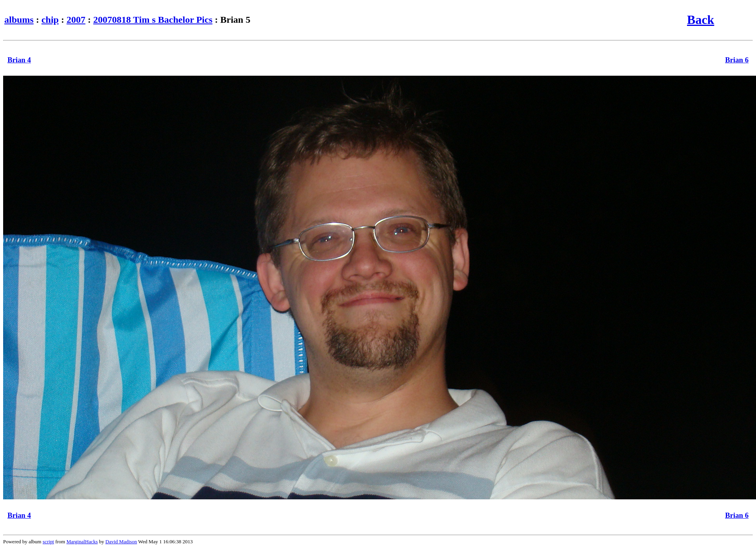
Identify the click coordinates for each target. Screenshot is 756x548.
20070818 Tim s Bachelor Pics (153, 20)
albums (19, 20)
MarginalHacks (82, 542)
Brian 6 (737, 60)
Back (701, 20)
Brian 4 (19, 60)
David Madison (121, 542)
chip (50, 20)
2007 (76, 20)
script (48, 542)
